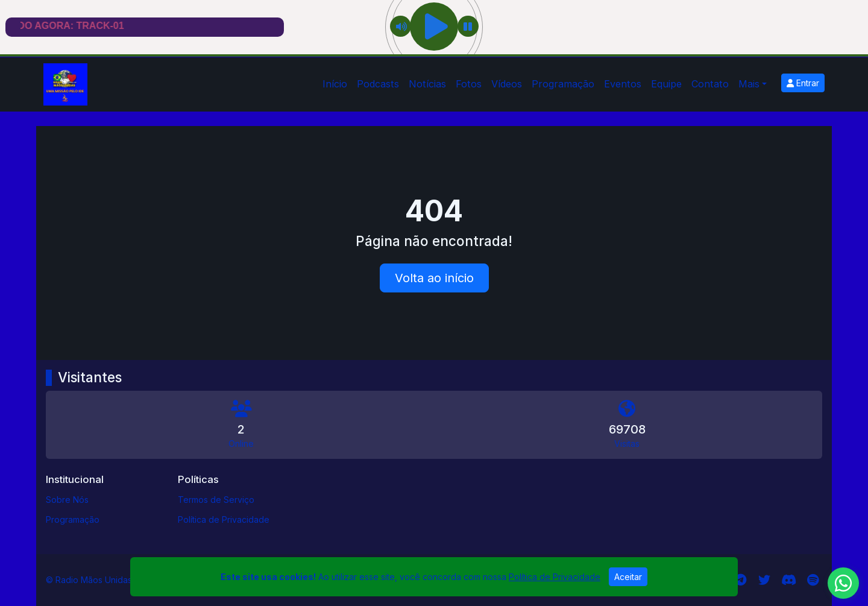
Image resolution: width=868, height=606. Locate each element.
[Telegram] (741, 580)
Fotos (469, 84)
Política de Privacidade (224, 519)
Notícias (427, 84)
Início (335, 84)
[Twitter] (764, 580)
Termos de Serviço (216, 500)
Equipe (666, 84)
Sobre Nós (67, 500)
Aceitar (628, 577)
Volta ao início (434, 278)
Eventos (623, 84)
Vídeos (507, 84)
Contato (710, 84)
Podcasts (378, 84)
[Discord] (789, 580)
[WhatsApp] (843, 583)
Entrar (803, 83)
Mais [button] (749, 84)
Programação (563, 84)
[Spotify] (813, 580)
